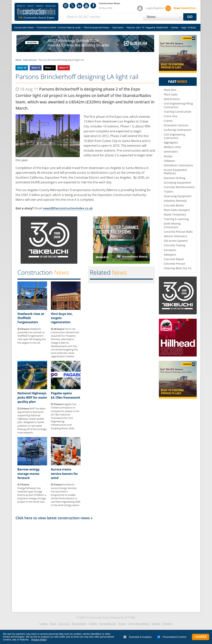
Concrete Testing (174, 245)
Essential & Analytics (138, 637)
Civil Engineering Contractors (174, 136)
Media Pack (162, 27)
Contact (43, 623)
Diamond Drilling (175, 178)
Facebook (93, 6)
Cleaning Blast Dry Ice (178, 268)
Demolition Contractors (178, 165)
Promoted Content (46, 27)
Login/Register (155, 8)
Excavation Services (176, 125)
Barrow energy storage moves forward (28, 474)
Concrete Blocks (174, 205)
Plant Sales (171, 94)
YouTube (86, 6)
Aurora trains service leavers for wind (64, 474)
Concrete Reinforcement (179, 187)
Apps (184, 27)
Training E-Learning (176, 219)
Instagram (66, 6)
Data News (118, 27)
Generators (171, 152)
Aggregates (171, 142)
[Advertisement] (85, 565)
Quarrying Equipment (178, 196)
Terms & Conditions (139, 623)
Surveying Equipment (177, 183)
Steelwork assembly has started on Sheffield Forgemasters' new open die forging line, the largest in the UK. (32, 336)
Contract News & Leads (69, 27)
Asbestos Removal (175, 201)
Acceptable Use (108, 623)
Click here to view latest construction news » (54, 518)
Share (20, 68)
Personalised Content (172, 637)
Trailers (169, 192)
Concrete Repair (174, 259)
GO (190, 17)
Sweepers (170, 255)
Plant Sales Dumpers (177, 210)
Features (131, 27)
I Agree (201, 637)
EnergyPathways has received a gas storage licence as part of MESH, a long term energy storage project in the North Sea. (32, 493)
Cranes (168, 121)
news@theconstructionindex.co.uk (68, 208)
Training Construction (178, 112)
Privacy (122, 623)
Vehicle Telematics (176, 236)
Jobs (138, 27)
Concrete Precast (174, 264)
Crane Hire (171, 116)
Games (175, 27)
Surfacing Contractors (178, 130)
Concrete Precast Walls (178, 232)
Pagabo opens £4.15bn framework (66, 395)
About (53, 623)
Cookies (93, 623)
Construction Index (36, 12)
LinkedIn (79, 6)
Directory (168, 623)
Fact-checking (79, 623)
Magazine (150, 27)
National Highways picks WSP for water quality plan (32, 397)
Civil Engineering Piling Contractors (178, 105)
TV (143, 27)
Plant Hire (170, 90)
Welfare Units (172, 147)
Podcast (192, 27)
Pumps (168, 156)
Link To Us (64, 623)
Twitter (72, 6)
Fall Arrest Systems (176, 241)
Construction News (24, 27)
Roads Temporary (175, 214)
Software (169, 161)
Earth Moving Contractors (172, 225)
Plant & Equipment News (96, 27)
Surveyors (170, 250)
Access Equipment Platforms (175, 172)
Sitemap (156, 623)
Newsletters (185, 8)
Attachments (172, 99)
